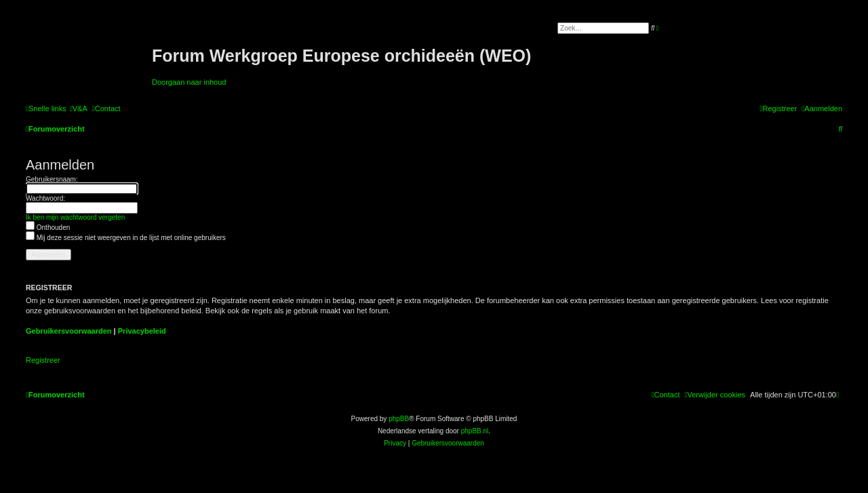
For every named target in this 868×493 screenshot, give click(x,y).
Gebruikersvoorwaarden (69, 331)
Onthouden (48, 228)
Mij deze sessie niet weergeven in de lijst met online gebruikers (126, 238)
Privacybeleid (142, 331)
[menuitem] (79, 109)
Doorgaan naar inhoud (189, 82)
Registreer (43, 360)
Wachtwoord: (45, 198)
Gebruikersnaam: (52, 179)
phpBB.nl (475, 431)
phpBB (399, 419)
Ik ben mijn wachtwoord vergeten (75, 217)
